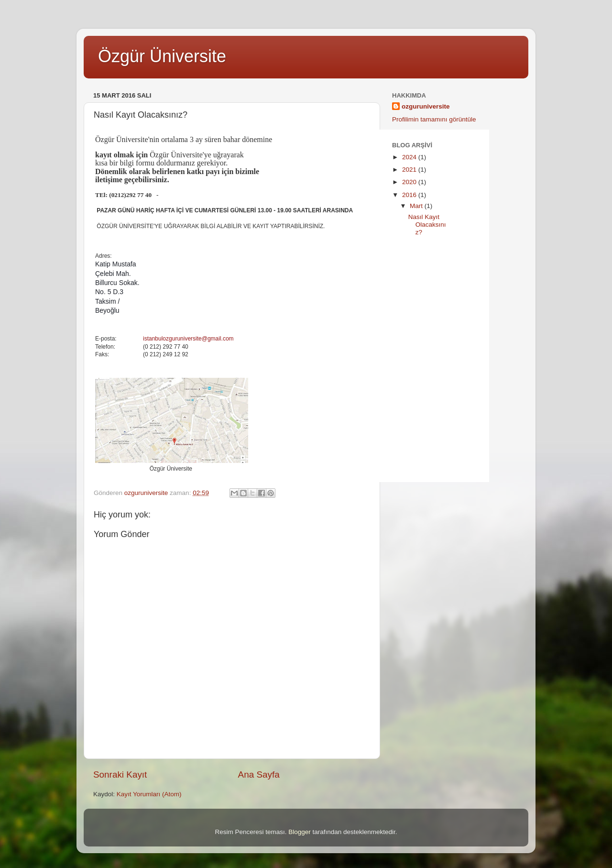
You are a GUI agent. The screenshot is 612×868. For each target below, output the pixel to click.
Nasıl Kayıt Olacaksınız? (427, 225)
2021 (410, 170)
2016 (410, 195)
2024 (410, 157)
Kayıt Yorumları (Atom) (149, 794)
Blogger (300, 832)
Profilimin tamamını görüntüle (434, 119)
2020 (410, 182)
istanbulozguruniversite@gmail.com (188, 339)
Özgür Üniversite (162, 56)
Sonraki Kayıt (120, 775)
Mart (417, 206)
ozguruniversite (426, 106)
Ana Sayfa (259, 775)
